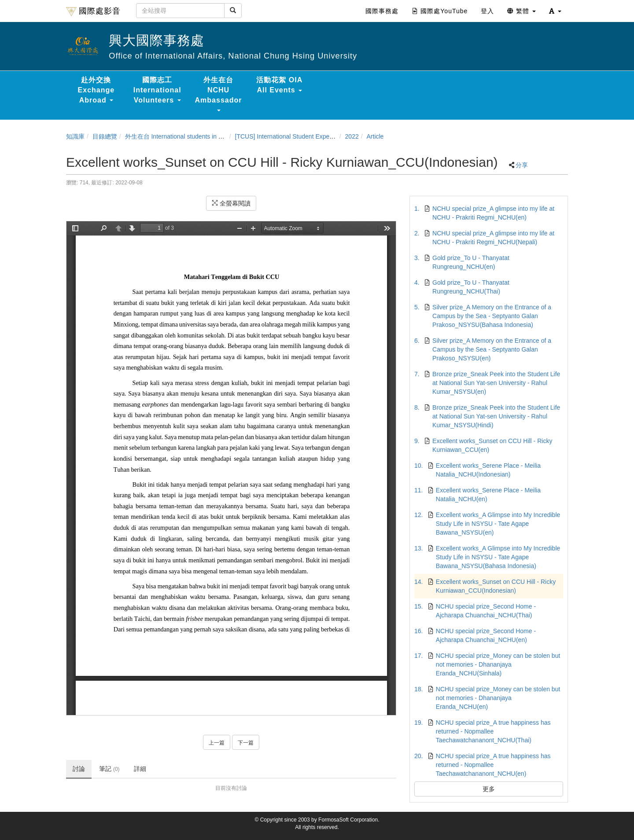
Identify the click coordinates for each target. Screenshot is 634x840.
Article (375, 136)
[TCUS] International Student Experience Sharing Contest (314, 136)
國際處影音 (93, 11)
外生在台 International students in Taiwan (181, 136)
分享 (522, 165)
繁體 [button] (522, 11)
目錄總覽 (105, 136)
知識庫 (75, 136)
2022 (352, 136)
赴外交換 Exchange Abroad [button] (96, 90)
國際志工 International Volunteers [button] (157, 90)
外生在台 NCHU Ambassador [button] (219, 94)
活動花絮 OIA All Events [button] (279, 85)
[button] (555, 11)
